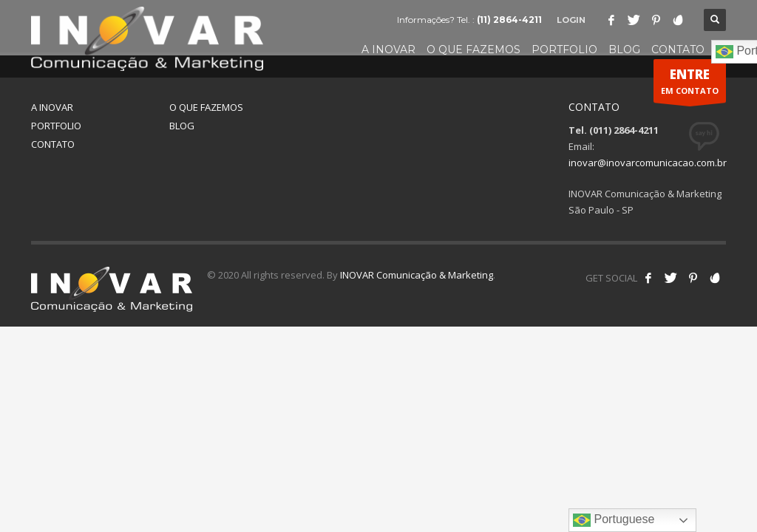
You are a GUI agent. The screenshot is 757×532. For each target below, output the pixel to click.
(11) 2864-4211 (509, 20)
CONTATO (53, 144)
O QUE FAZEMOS (206, 107)
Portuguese (614, 520)
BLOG (182, 126)
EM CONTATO (690, 84)
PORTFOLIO (56, 126)
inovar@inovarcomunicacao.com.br (648, 163)
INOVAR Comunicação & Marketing (417, 275)
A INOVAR (52, 107)
